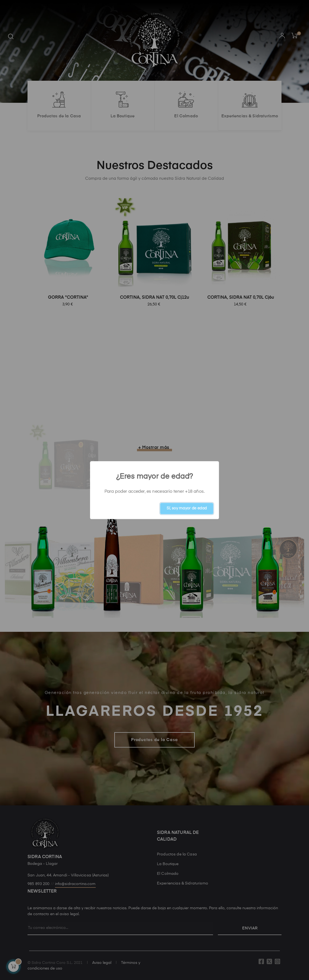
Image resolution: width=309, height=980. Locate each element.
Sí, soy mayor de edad (187, 508)
